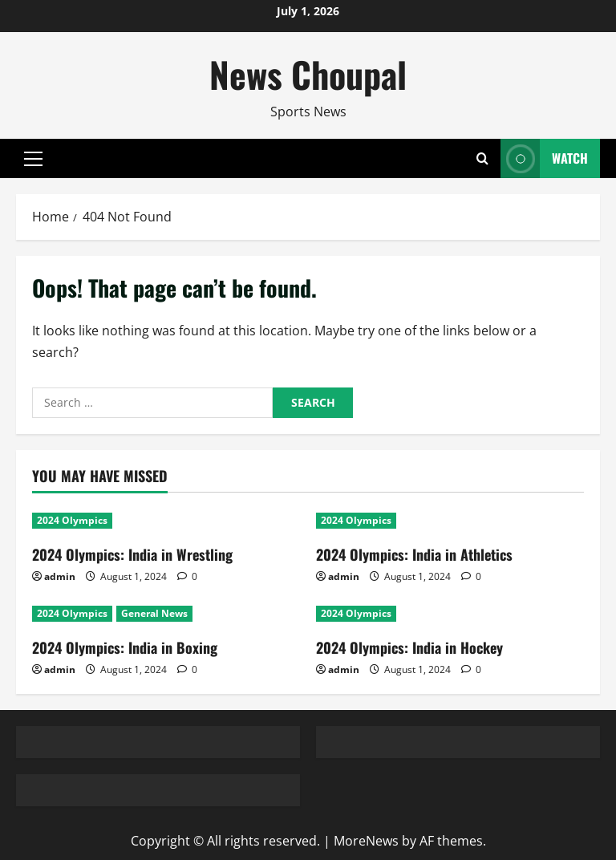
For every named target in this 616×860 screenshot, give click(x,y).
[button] (33, 159)
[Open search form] (482, 159)
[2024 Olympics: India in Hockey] (450, 614)
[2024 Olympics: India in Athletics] (450, 521)
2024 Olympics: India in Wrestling (132, 554)
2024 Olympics (72, 520)
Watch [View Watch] (544, 158)
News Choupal (308, 74)
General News (154, 613)
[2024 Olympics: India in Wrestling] (166, 521)
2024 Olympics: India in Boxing (125, 647)
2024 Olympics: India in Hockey (409, 647)
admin (60, 576)
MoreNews (366, 841)
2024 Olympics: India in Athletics (414, 554)
